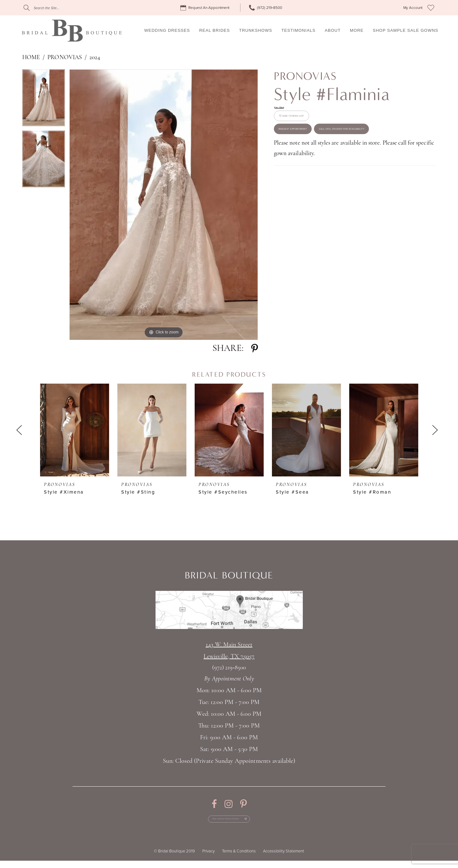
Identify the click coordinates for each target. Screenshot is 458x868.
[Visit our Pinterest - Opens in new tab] (243, 804)
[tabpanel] (44, 100)
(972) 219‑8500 (229, 668)
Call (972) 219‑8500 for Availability (329, 178)
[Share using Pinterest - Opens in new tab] (255, 349)
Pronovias (64, 58)
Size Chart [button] (285, 109)
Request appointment (312, 152)
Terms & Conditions (239, 858)
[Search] (62, 8)
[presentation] (75, 430)
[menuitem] (206, 8)
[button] (413, 8)
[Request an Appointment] (206, 8)
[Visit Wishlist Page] (431, 8)
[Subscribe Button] (263, 823)
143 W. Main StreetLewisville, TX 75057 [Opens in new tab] (229, 651)
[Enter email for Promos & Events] (229, 823)
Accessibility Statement (284, 858)
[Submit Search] (27, 8)
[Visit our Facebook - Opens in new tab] (214, 804)
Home (31, 58)
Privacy (208, 858)
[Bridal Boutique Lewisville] (72, 31)
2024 (95, 58)
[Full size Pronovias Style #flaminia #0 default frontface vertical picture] (164, 205)
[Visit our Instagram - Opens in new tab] (229, 804)
